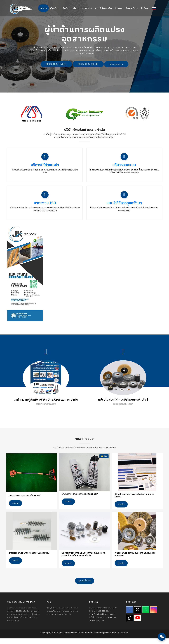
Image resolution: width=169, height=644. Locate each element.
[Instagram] (154, 615)
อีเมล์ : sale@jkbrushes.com (102, 620)
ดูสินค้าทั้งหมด (85, 586)
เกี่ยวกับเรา (55, 8)
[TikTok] (130, 624)
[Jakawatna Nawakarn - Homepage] (21, 9)
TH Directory (122, 639)
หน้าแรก (43, 8)
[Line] (146, 615)
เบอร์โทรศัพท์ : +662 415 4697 (103, 614)
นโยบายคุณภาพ (116, 64)
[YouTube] (138, 624)
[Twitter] (138, 615)
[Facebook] (130, 615)
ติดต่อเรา (145, 8)
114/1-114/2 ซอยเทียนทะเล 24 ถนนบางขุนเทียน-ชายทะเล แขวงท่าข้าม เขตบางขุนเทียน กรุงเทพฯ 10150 (62, 617)
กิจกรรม (119, 8)
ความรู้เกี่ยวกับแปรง (104, 8)
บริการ (76, 8)
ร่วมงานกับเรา (132, 8)
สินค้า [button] (66, 8)
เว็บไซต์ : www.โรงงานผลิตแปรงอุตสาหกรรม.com (103, 625)
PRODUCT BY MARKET (56, 64)
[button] (155, 8)
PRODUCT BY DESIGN (88, 64)
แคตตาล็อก (87, 8)
